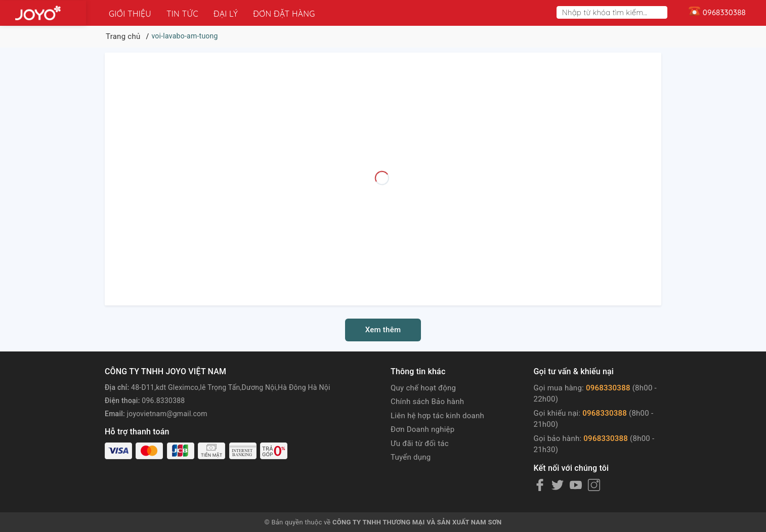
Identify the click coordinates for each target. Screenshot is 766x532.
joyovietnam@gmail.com (167, 414)
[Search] (662, 12)
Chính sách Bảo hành (427, 402)
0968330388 (608, 388)
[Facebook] (540, 485)
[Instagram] (594, 485)
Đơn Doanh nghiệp (422, 429)
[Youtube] (576, 485)
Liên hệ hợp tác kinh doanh (437, 416)
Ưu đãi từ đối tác (420, 444)
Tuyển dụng (411, 457)
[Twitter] (558, 485)
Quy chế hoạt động (423, 388)
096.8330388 (163, 401)
